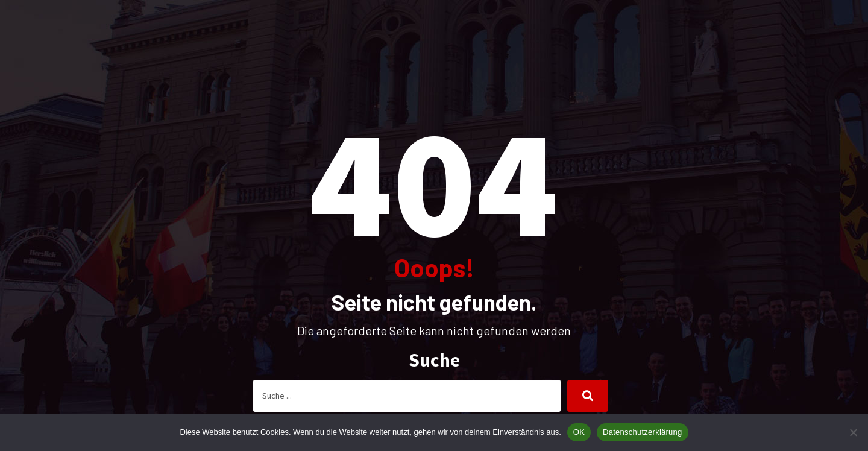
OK (579, 432)
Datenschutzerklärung (642, 432)
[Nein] (853, 432)
